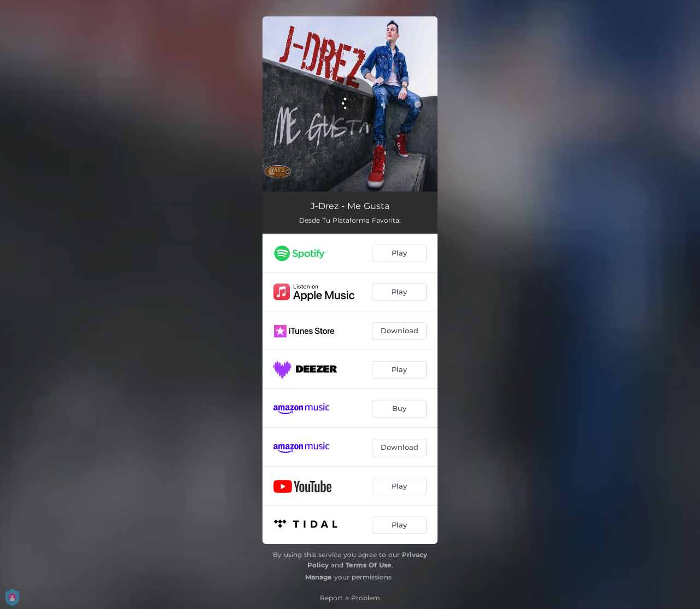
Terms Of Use (369, 565)
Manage (319, 577)
